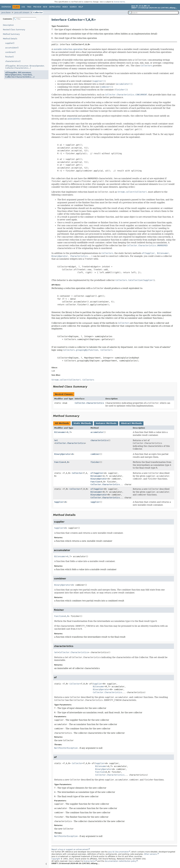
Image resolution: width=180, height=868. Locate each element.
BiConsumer (60, 432)
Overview (6, 7)
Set (56, 440)
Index (65, 7)
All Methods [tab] (62, 423)
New (45, 7)
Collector (38, 12)
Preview (37, 7)
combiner (95, 454)
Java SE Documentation (118, 852)
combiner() (10, 52)
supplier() (10, 43)
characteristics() (13, 61)
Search (73, 7)
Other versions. (151, 854)
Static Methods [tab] (82, 423)
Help (81, 7)
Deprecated (55, 7)
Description (8, 25)
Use (23, 7)
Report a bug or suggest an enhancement (70, 849)
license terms (119, 2)
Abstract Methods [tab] (131, 423)
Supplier (99, 473)
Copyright (56, 859)
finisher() (10, 57)
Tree (29, 7)
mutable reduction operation (68, 49)
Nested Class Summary (14, 30)
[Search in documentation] (153, 13)
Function (59, 462)
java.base (6, 12)
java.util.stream (22, 12)
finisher (95, 462)
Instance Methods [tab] (106, 423)
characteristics (99, 440)
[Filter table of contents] (25, 19)
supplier (95, 502)
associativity (74, 119)
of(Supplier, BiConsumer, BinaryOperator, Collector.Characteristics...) (25, 67)
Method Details (10, 39)
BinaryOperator (62, 454)
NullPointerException (66, 748)
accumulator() (12, 48)
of (92, 473)
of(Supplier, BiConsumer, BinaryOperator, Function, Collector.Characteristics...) (20, 75)
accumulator (97, 432)
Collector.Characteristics (89, 403)
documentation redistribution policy (120, 861)
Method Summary (11, 34)
